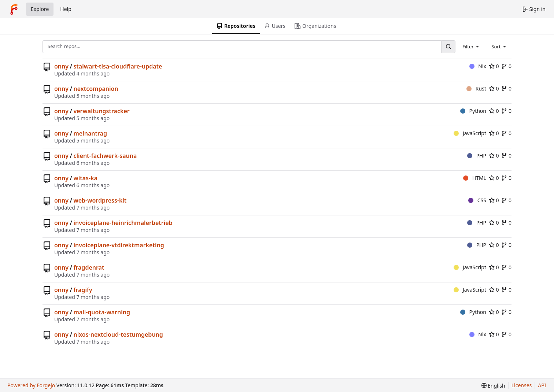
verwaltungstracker (101, 111)
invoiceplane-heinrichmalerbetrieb (123, 223)
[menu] (493, 386)
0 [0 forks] (506, 66)
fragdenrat (89, 267)
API (542, 385)
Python (473, 111)
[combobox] (471, 47)
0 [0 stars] (494, 66)
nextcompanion (96, 89)
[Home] (14, 9)
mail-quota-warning (102, 312)
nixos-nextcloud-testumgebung (118, 334)
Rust (476, 88)
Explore (40, 9)
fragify (83, 290)
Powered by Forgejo (31, 385)
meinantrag (90, 133)
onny (61, 66)
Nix (478, 66)
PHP (477, 156)
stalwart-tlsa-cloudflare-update (118, 66)
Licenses (522, 385)
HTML (475, 178)
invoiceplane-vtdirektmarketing (119, 245)
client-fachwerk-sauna (105, 156)
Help (66, 9)
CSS (477, 200)
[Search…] (448, 47)
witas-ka (85, 178)
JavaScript (470, 133)
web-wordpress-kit (100, 200)
